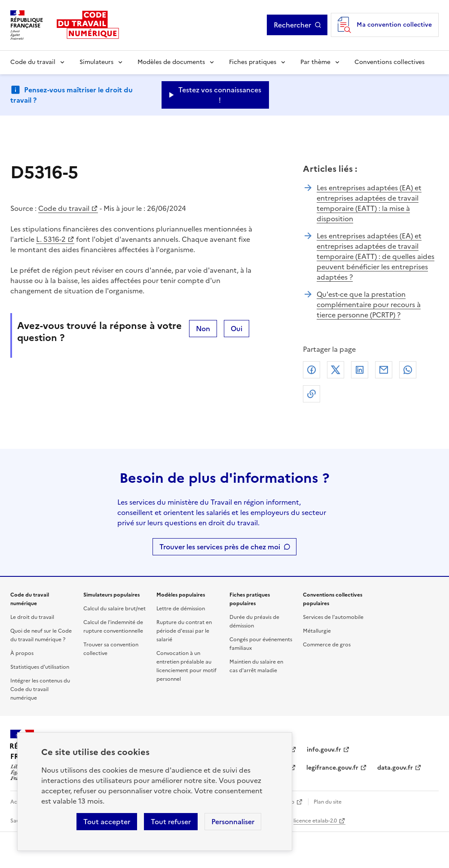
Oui (237, 329)
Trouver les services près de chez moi (220, 547)
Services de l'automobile (333, 617)
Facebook (312, 370)
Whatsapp (408, 370)
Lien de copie (312, 394)
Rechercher (298, 25)
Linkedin (360, 370)
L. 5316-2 (51, 239)
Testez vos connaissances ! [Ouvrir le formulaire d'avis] (220, 95)
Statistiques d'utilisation (40, 667)
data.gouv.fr (395, 768)
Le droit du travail (32, 617)
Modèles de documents (171, 62)
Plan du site (328, 802)
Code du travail (33, 62)
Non (203, 329)
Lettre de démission (181, 609)
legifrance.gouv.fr (332, 768)
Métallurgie (317, 631)
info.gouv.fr (324, 750)
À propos (22, 653)
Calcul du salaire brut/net (115, 609)
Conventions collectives (389, 62)
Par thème (315, 62)
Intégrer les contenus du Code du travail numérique (40, 689)
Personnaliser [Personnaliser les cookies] (233, 822)
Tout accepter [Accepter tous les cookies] (107, 822)
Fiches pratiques (253, 62)
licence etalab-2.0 (315, 821)
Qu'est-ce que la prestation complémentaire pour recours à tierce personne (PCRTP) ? (369, 305)
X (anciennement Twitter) (336, 370)
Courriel (384, 370)
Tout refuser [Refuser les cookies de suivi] (171, 822)
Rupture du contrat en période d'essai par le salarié (184, 631)
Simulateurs (96, 62)
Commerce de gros (327, 645)
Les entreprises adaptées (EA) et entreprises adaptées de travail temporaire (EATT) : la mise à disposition (369, 203)
